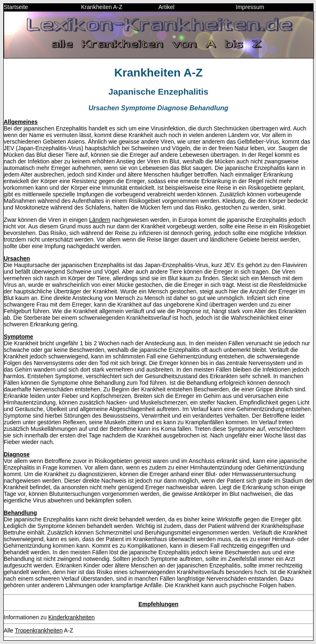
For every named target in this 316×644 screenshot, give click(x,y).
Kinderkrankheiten (71, 617)
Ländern (100, 220)
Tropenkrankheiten (39, 630)
